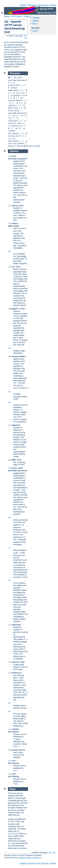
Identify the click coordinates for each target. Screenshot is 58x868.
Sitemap (53, 5)
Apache (7, 16)
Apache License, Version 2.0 (30, 858)
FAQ (38, 5)
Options (36, 21)
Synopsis (36, 18)
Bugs (35, 23)
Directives (32, 5)
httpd (35, 31)
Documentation (30, 16)
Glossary (45, 5)
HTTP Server (17, 16)
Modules (23, 5)
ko (26, 38)
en (25, 36)
